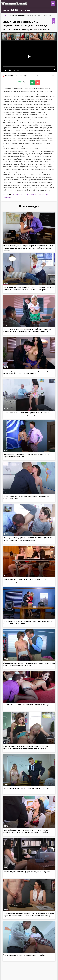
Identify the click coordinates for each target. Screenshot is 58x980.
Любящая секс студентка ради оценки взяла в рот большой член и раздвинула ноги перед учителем (29, 664)
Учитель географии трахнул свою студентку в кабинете (25, 955)
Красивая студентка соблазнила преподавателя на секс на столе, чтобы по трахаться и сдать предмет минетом (27, 414)
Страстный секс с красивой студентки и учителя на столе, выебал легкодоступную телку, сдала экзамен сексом (26, 748)
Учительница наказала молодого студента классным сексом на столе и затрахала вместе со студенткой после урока (28, 288)
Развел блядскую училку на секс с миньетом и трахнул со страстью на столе (26, 497)
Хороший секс (18, 194)
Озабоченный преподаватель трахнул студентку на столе (26, 788)
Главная (6, 10)
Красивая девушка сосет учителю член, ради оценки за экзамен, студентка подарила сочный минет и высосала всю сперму (29, 914)
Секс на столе (43, 194)
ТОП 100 (14, 10)
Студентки (7, 197)
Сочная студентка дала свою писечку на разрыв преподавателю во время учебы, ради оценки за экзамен (29, 372)
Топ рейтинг (25, 10)
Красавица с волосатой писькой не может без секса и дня (26, 705)
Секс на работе (31, 194)
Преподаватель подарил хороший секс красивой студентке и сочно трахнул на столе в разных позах (28, 539)
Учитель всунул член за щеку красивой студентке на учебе (27, 872)
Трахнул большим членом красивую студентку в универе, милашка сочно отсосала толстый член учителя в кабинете (27, 831)
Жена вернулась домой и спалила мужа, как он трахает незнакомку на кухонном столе (25, 581)
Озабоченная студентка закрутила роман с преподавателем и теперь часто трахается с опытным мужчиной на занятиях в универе (28, 248)
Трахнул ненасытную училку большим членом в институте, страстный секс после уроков (26, 455)
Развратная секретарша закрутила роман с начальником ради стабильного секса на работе (28, 622)
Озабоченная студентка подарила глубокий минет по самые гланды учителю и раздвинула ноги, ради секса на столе (27, 330)
